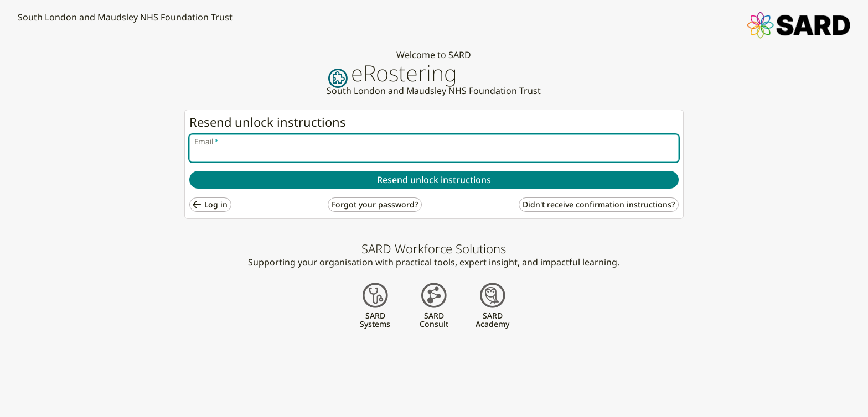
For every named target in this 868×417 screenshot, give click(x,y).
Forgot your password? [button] (375, 204)
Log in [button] (216, 204)
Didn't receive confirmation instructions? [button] (599, 204)
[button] (799, 24)
